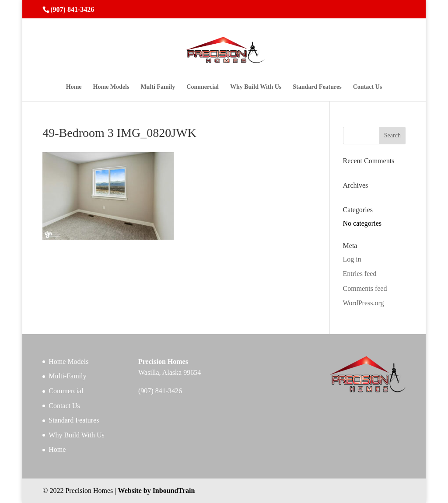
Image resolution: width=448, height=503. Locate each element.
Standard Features (317, 87)
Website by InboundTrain (157, 491)
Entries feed (360, 274)
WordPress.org (364, 303)
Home (74, 87)
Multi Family (158, 87)
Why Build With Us (256, 87)
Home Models (111, 87)
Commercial (203, 87)
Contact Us (368, 87)
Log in (352, 259)
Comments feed (365, 288)
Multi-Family (67, 376)
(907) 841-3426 (72, 9)
